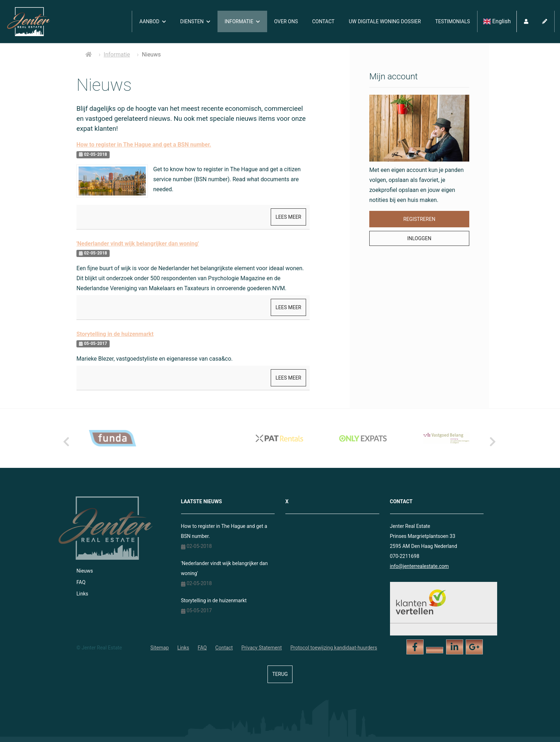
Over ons (286, 21)
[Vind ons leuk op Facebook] (415, 647)
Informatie (242, 21)
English (497, 21)
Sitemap (159, 648)
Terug (280, 674)
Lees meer (288, 217)
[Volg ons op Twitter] (435, 650)
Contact (323, 21)
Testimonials (452, 21)
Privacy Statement (262, 648)
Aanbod (152, 21)
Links (82, 594)
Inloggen (419, 238)
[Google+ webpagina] (474, 647)
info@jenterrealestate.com (419, 566)
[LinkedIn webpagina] (455, 647)
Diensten (195, 21)
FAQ (81, 582)
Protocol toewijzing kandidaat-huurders (334, 648)
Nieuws (85, 571)
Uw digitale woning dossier (385, 21)
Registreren (419, 219)
